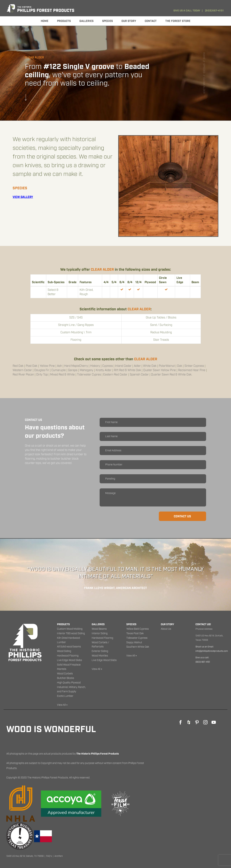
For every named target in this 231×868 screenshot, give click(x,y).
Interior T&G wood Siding (71, 633)
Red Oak (18, 366)
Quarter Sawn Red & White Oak (171, 375)
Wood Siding (64, 651)
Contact (151, 21)
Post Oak (32, 366)
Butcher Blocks (66, 678)
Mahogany (87, 370)
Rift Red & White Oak (127, 370)
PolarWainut (167, 366)
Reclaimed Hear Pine (192, 370)
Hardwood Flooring (68, 656)
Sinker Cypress (194, 366)
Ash (59, 366)
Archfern (59, 856)
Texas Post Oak (135, 633)
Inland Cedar (123, 366)
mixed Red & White (62, 375)
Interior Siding (100, 633)
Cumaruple (59, 370)
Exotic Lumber (65, 696)
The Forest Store (178, 21)
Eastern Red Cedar (115, 375)
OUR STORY (129, 21)
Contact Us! (203, 624)
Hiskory (95, 366)
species (204, 68)
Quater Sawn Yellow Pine (160, 370)
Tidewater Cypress (137, 638)
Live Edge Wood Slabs (69, 660)
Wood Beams (99, 629)
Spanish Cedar (139, 375)
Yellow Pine (47, 366)
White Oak (150, 366)
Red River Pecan (23, 375)
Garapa (73, 370)
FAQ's (49, 856)
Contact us (182, 517)
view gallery (23, 197)
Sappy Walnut (134, 643)
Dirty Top (42, 375)
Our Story (167, 624)
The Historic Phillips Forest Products (48, 778)
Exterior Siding (100, 651)
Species (107, 21)
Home (45, 21)
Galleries (86, 21)
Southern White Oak (138, 647)
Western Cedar (22, 370)
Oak (180, 366)
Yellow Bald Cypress (138, 629)
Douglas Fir (42, 370)
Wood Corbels (65, 674)
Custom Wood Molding (70, 629)
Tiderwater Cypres (89, 375)
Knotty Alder (104, 370)
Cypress (108, 366)
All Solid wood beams (69, 647)
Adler (137, 366)
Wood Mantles (100, 656)
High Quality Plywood (69, 683)
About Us (166, 629)
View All (61, 705)
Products (64, 21)
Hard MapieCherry (76, 366)
